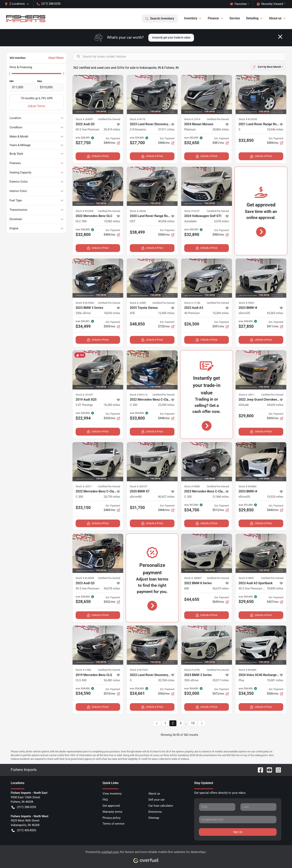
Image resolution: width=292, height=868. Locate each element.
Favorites (238, 4)
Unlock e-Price (98, 156)
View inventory (112, 794)
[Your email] (238, 820)
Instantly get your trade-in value (171, 38)
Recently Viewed (270, 4)
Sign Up (238, 832)
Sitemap (154, 818)
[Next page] (202, 723)
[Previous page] (157, 723)
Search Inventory (160, 19)
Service (235, 18)
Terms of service (113, 824)
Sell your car (156, 800)
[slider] (10, 73)
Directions (155, 812)
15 (193, 723)
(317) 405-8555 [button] (24, 830)
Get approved (111, 806)
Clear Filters (56, 58)
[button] (18, 4)
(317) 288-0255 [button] (49, 4)
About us (154, 794)
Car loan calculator (161, 806)
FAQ (105, 800)
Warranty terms (112, 812)
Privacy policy (111, 818)
